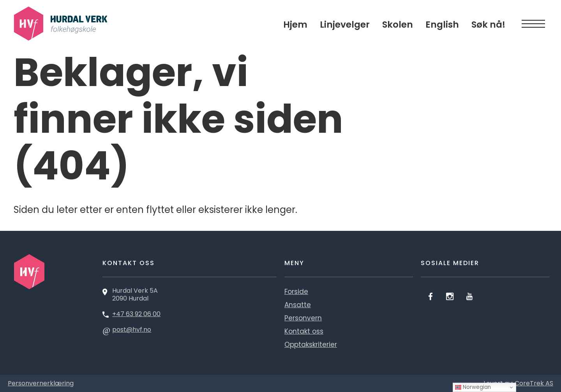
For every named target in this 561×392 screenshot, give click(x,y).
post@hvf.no (132, 330)
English (442, 25)
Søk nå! (488, 25)
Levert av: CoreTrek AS (518, 383)
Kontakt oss (304, 331)
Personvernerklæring (41, 383)
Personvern (303, 318)
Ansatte (298, 305)
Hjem (295, 25)
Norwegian (473, 387)
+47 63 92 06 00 (136, 314)
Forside (296, 292)
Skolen (398, 25)
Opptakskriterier (311, 345)
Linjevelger (345, 25)
